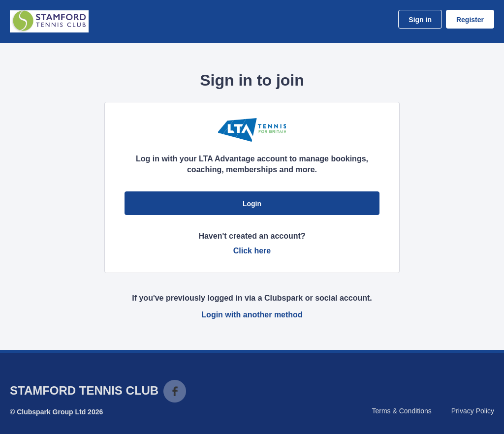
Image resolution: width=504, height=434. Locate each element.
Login (252, 204)
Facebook (175, 391)
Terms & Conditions (401, 411)
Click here (252, 251)
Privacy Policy (473, 411)
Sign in (420, 20)
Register (470, 20)
